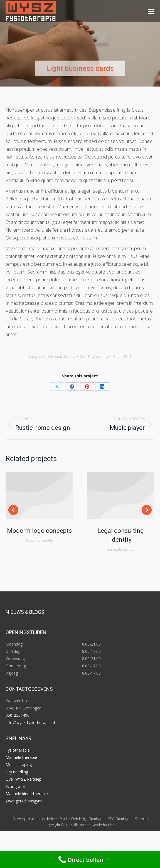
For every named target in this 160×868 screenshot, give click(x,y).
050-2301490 (18, 715)
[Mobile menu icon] (151, 11)
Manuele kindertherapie (27, 794)
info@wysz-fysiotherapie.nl (30, 722)
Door (94, 357)
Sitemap (141, 819)
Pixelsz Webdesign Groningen (82, 819)
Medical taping (19, 765)
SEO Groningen (120, 819)
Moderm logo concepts (39, 531)
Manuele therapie (21, 757)
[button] (13, 510)
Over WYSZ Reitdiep (24, 779)
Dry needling (17, 772)
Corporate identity (62, 357)
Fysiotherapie (18, 750)
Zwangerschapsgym (24, 801)
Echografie (15, 786)
